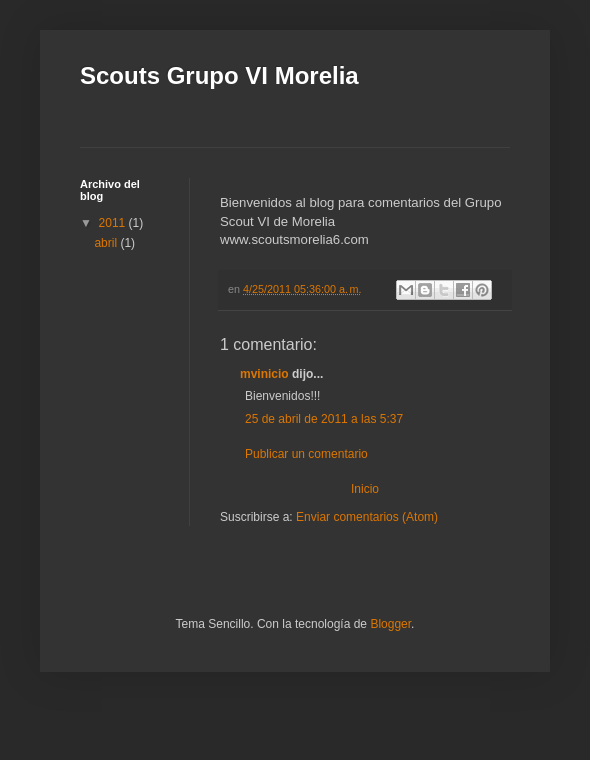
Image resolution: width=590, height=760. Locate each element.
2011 (114, 223)
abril (107, 243)
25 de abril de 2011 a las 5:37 (324, 419)
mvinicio (264, 374)
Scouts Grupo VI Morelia (219, 75)
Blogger (390, 624)
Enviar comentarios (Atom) (367, 517)
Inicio (365, 489)
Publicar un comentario (306, 454)
